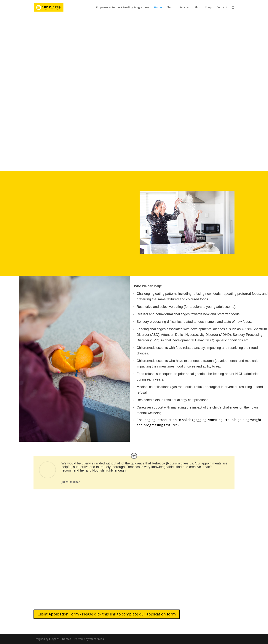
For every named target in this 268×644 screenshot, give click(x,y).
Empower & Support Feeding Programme (123, 8)
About (171, 8)
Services (185, 8)
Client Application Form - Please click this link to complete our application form (107, 614)
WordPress (97, 639)
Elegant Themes (60, 639)
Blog (197, 8)
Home (158, 8)
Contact (222, 8)
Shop (208, 8)
